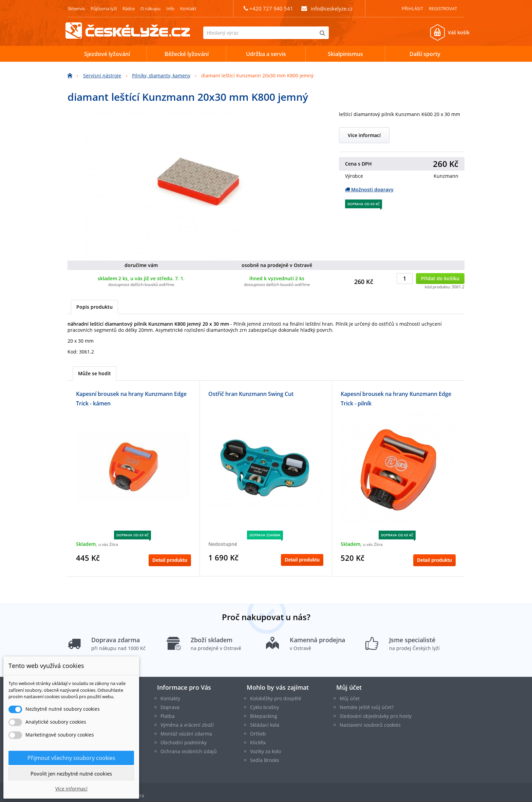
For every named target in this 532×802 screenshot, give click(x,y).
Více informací (364, 135)
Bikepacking (264, 716)
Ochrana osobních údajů (189, 751)
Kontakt (188, 8)
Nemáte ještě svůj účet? (367, 707)
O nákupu (150, 8)
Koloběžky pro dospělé (276, 698)
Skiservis (76, 8)
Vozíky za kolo (265, 751)
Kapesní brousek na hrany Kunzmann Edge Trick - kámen (131, 399)
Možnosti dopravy (369, 189)
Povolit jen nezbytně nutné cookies (71, 774)
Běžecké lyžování (187, 54)
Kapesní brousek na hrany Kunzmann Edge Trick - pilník (396, 399)
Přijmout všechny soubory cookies (71, 758)
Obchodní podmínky (184, 742)
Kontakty (170, 698)
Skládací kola (265, 725)
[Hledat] (322, 33)
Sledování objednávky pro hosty (376, 716)
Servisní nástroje (102, 75)
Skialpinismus (345, 54)
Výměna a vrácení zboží (187, 725)
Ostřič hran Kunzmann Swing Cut (251, 394)
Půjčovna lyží (104, 8)
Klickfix (258, 742)
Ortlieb (258, 734)
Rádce (129, 8)
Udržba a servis (266, 54)
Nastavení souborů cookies (370, 725)
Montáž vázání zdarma (186, 734)
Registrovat (443, 8)
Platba (168, 716)
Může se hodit (94, 373)
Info (170, 8)
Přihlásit (412, 8)
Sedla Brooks (265, 760)
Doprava (170, 707)
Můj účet (349, 687)
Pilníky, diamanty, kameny (161, 75)
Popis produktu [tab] (94, 307)
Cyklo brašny (264, 707)
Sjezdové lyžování (107, 54)
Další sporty (425, 54)
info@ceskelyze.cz (332, 8)
